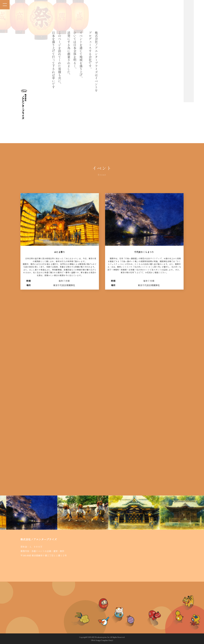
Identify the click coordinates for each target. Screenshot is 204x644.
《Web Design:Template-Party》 (102, 640)
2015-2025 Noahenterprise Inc (99, 637)
